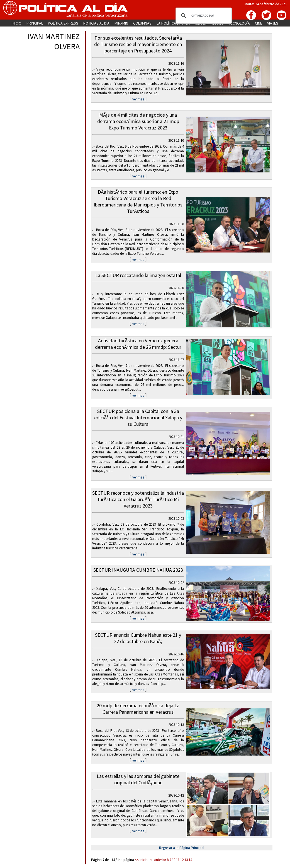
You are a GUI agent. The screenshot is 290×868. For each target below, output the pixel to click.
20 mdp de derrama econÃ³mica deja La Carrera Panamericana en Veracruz (138, 709)
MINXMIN (121, 23)
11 (178, 860)
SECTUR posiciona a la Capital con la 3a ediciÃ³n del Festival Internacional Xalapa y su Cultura (138, 418)
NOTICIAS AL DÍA (96, 23)
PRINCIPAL (35, 23)
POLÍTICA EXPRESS (63, 23)
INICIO (17, 23)
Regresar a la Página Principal (182, 848)
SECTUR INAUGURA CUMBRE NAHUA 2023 (138, 570)
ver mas (138, 99)
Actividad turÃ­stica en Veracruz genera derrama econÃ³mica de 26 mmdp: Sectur (138, 344)
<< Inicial (142, 860)
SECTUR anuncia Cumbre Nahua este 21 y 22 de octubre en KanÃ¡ (138, 638)
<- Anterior (158, 860)
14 (190, 860)
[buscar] (203, 16)
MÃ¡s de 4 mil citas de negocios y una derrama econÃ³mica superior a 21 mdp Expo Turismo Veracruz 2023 (138, 121)
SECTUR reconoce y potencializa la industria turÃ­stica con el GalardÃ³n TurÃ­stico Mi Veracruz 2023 (138, 499)
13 (186, 860)
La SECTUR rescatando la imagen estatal (138, 275)
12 (182, 860)
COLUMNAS (142, 23)
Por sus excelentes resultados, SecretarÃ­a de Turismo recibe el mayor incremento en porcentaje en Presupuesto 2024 (138, 44)
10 (174, 860)
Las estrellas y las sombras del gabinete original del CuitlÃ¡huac (138, 779)
